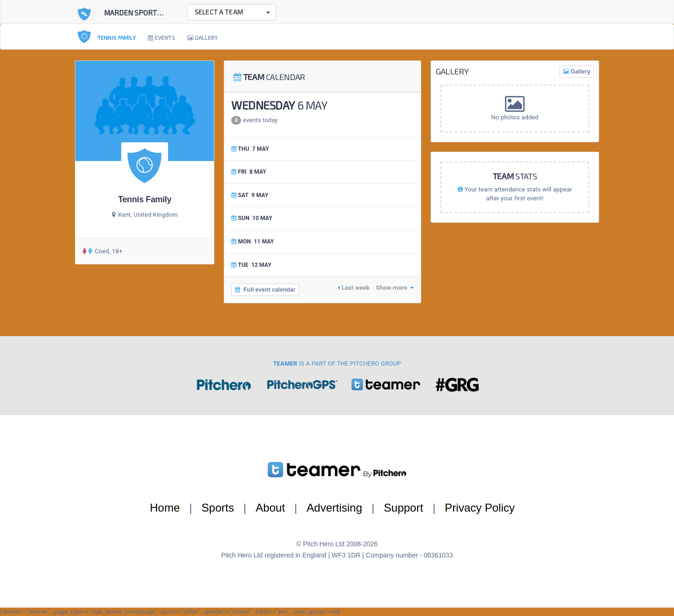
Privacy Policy (480, 508)
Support (403, 508)
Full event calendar (265, 290)
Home (165, 508)
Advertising (334, 508)
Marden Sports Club (142, 13)
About (270, 508)
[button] (232, 12)
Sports (218, 508)
